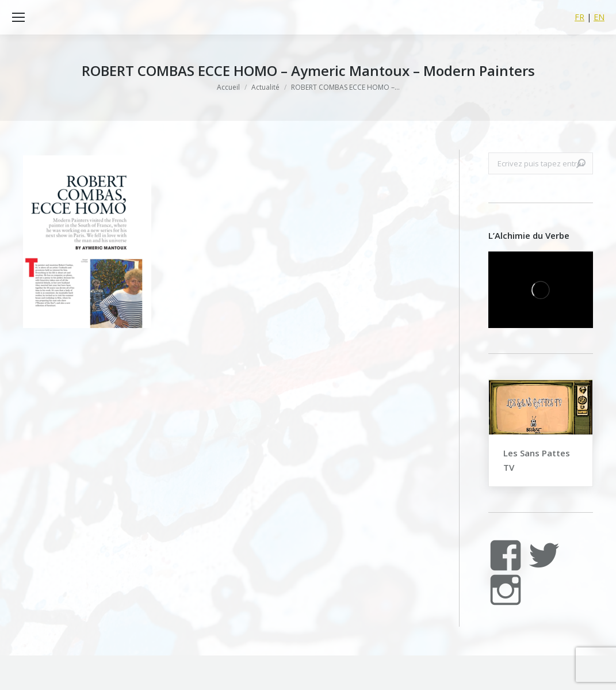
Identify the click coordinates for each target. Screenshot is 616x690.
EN (599, 17)
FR (579, 17)
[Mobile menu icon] (18, 17)
